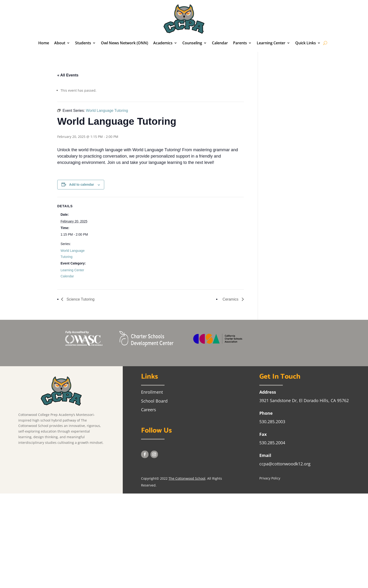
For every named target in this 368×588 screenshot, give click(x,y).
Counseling (192, 43)
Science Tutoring (80, 299)
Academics (163, 43)
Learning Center (271, 43)
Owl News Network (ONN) (125, 43)
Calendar (220, 43)
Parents (240, 43)
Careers (149, 410)
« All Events (68, 75)
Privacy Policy (270, 478)
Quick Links (306, 43)
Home (44, 43)
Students (83, 43)
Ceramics (231, 299)
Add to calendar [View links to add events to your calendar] (82, 185)
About (60, 43)
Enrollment (152, 392)
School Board (154, 401)
